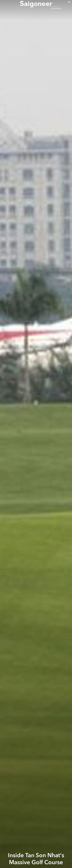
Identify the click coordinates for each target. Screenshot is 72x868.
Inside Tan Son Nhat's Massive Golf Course (36, 859)
